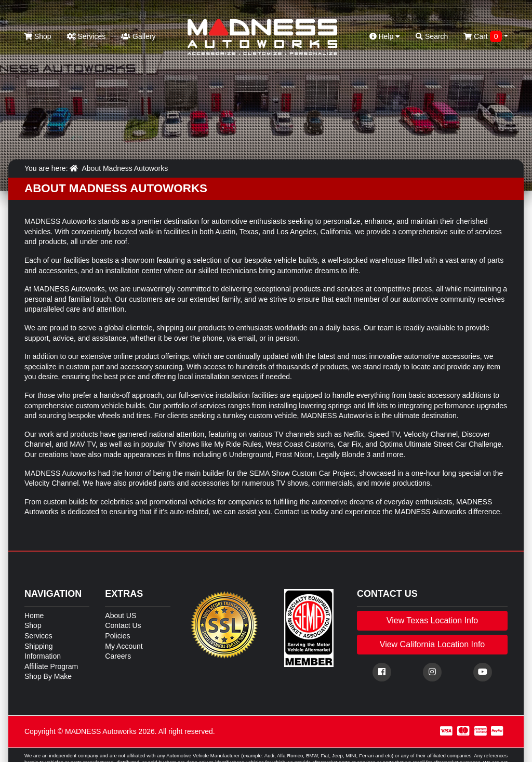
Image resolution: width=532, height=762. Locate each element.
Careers (118, 656)
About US (121, 616)
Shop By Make (48, 676)
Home (34, 616)
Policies (117, 636)
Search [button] (432, 36)
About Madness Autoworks (125, 168)
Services (87, 36)
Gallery (138, 36)
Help (385, 36)
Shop (38, 36)
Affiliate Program (51, 666)
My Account (124, 646)
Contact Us (123, 625)
